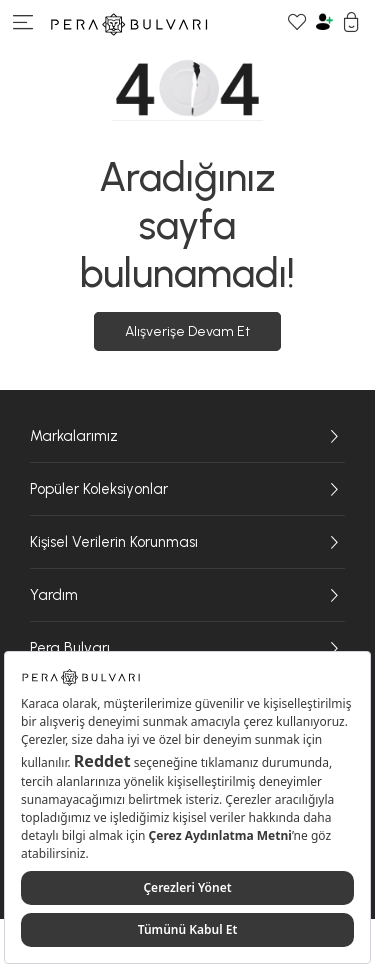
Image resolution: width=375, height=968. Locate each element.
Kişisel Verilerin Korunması (187, 542)
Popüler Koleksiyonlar (187, 489)
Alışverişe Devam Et (187, 331)
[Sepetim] (351, 24)
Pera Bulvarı (187, 648)
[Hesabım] (324, 24)
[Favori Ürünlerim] (297, 24)
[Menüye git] (23, 24)
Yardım (187, 595)
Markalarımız (187, 436)
